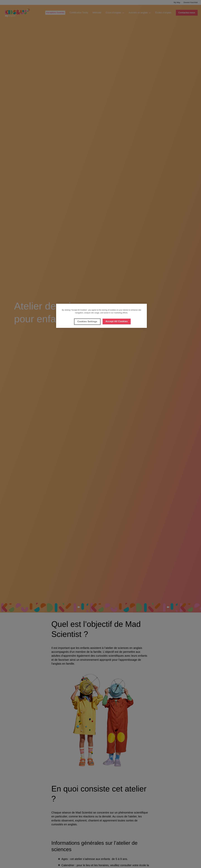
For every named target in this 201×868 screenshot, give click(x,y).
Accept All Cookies (117, 321)
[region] (101, 316)
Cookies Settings (87, 322)
